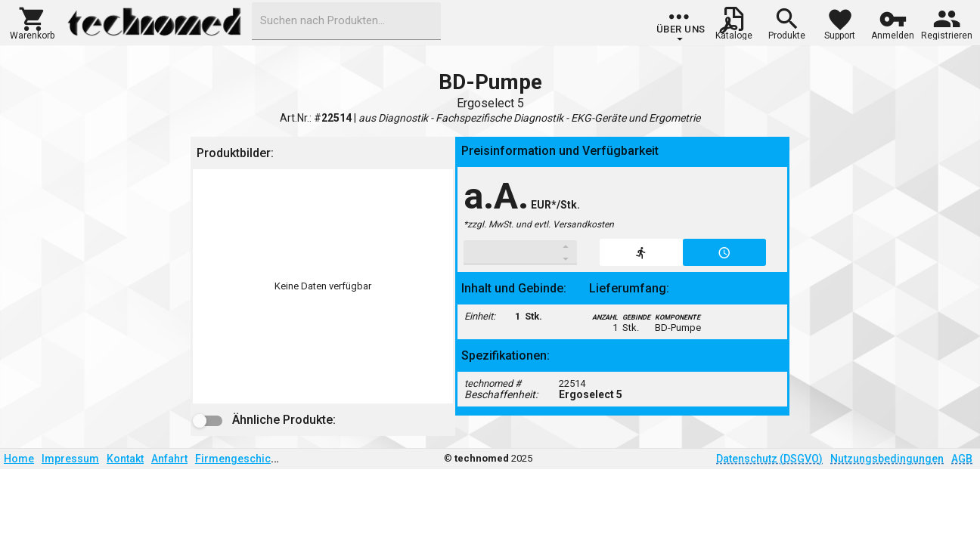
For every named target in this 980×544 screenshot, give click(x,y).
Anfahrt (169, 459)
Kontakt (125, 459)
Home (19, 459)
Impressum (70, 459)
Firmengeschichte (240, 459)
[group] (681, 26)
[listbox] (323, 286)
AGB (962, 459)
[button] (32, 22)
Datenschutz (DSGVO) (769, 459)
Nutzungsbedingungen (887, 459)
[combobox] (346, 21)
